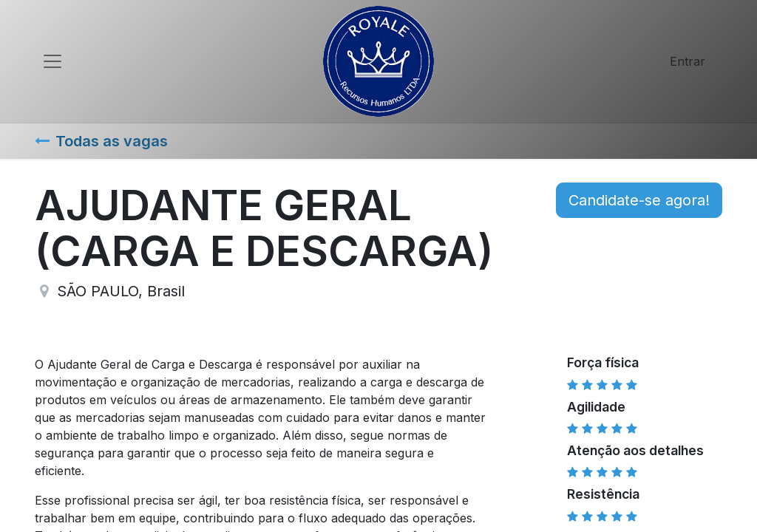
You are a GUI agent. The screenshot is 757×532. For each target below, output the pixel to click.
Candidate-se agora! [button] (639, 200)
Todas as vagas (101, 141)
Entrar (688, 61)
